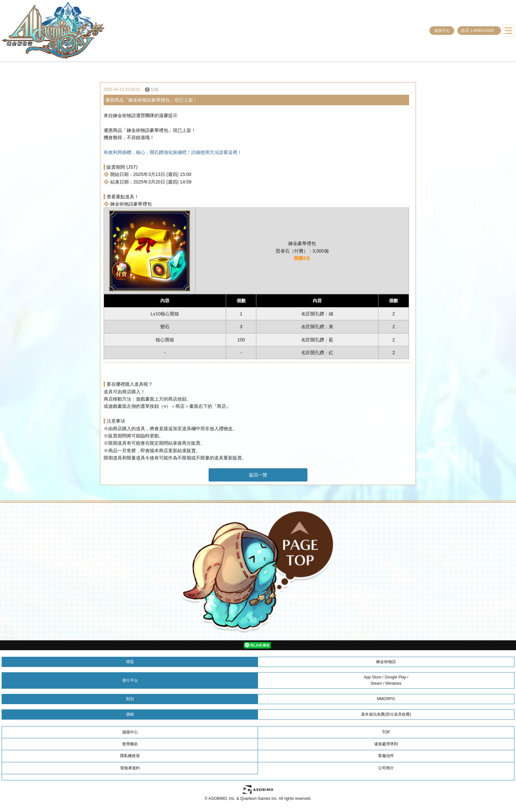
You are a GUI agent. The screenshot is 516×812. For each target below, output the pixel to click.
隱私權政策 (130, 756)
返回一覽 (258, 475)
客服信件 (386, 756)
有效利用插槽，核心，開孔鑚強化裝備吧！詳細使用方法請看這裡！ (173, 152)
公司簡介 (386, 768)
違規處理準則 (386, 744)
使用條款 (130, 744)
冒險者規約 (130, 768)
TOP (386, 732)
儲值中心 (442, 31)
